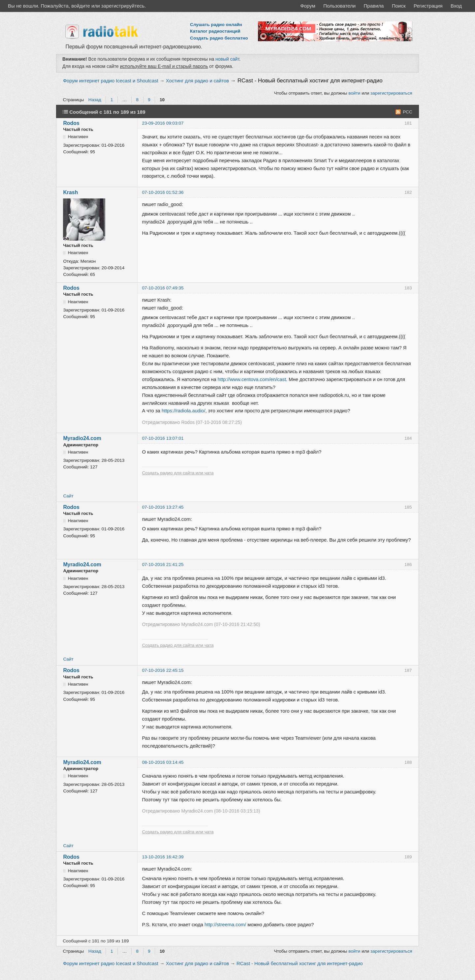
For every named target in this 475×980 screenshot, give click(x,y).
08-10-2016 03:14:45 (163, 762)
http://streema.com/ (225, 925)
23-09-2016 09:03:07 (163, 123)
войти (354, 93)
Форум (308, 6)
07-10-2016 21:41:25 (163, 564)
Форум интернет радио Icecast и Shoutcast (111, 81)
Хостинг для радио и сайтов (197, 81)
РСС (408, 112)
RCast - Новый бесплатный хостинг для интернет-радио (310, 81)
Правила (374, 6)
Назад (95, 100)
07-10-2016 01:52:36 (163, 192)
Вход (456, 6)
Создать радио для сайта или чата (178, 473)
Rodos (71, 123)
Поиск (399, 6)
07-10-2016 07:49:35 (163, 288)
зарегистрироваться (391, 93)
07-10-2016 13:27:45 (163, 507)
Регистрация (428, 6)
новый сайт (227, 59)
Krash (70, 192)
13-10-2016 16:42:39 (163, 857)
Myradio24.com (82, 438)
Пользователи (339, 6)
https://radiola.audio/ (184, 411)
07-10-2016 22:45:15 (163, 670)
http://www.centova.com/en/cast (252, 379)
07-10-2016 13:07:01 (163, 438)
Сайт (68, 496)
